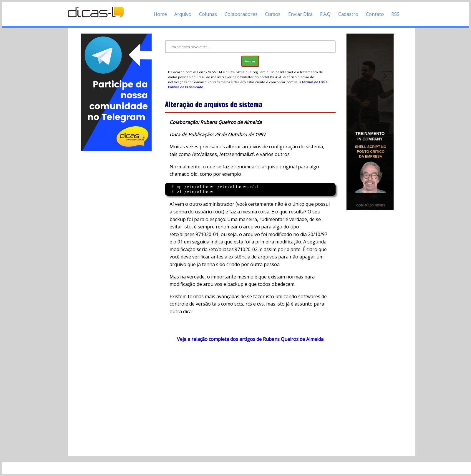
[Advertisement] (116, 241)
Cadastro (348, 14)
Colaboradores (241, 14)
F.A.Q (325, 14)
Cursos (273, 14)
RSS (395, 14)
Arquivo (183, 14)
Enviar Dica (300, 14)
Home (160, 14)
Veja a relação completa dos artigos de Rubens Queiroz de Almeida (250, 339)
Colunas (208, 14)
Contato (375, 14)
